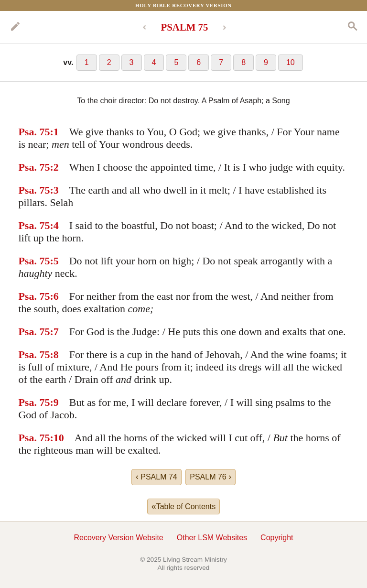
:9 (54, 402)
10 (291, 62)
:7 (54, 332)
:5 (54, 261)
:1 (54, 132)
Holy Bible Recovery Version (183, 5)
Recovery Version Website (118, 538)
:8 (54, 354)
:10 (57, 438)
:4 (54, 225)
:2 (54, 167)
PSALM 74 (157, 477)
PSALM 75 (185, 27)
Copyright (277, 538)
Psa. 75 (34, 132)
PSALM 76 (210, 477)
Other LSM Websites (212, 538)
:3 (54, 190)
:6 (54, 296)
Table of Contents (183, 506)
